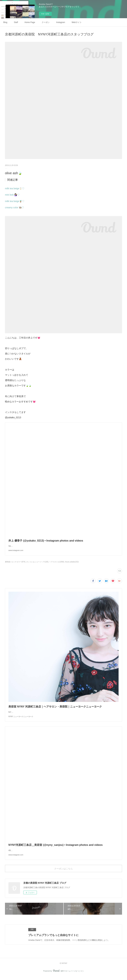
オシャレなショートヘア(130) (37, 562)
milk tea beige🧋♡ (15, 201)
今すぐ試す (45, 14)
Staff (16, 22)
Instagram (61, 22)
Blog (5, 22)
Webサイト (77, 22)
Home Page (30, 22)
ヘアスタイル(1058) (57, 562)
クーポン (46, 22)
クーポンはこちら (63, 872)
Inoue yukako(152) (72, 562)
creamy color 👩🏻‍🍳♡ (14, 207)
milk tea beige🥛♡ (15, 188)
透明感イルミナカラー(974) (15, 562)
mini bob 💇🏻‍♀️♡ (12, 195)
